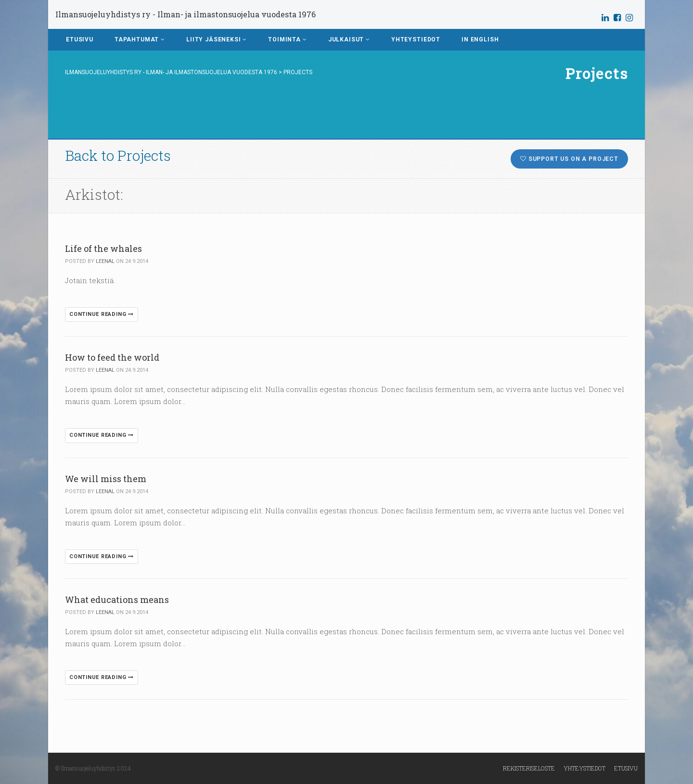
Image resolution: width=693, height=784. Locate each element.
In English (480, 39)
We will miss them (106, 479)
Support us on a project (569, 159)
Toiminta (287, 39)
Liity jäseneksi (217, 39)
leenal (105, 261)
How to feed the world (112, 357)
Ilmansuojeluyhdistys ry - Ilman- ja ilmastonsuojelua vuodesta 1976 (186, 14)
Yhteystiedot (416, 39)
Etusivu (80, 39)
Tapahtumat (140, 39)
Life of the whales (103, 248)
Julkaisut (349, 39)
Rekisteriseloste (529, 768)
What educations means (117, 600)
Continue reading (102, 314)
